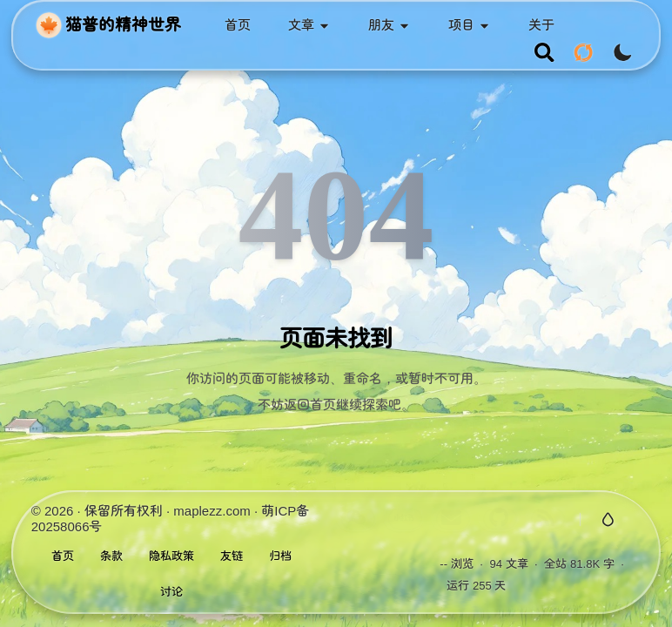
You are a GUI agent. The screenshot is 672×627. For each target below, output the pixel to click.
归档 (280, 556)
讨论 (171, 592)
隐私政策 (171, 556)
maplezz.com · (217, 511)
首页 (63, 556)
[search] (544, 53)
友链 (232, 556)
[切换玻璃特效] (608, 520)
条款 (111, 556)
